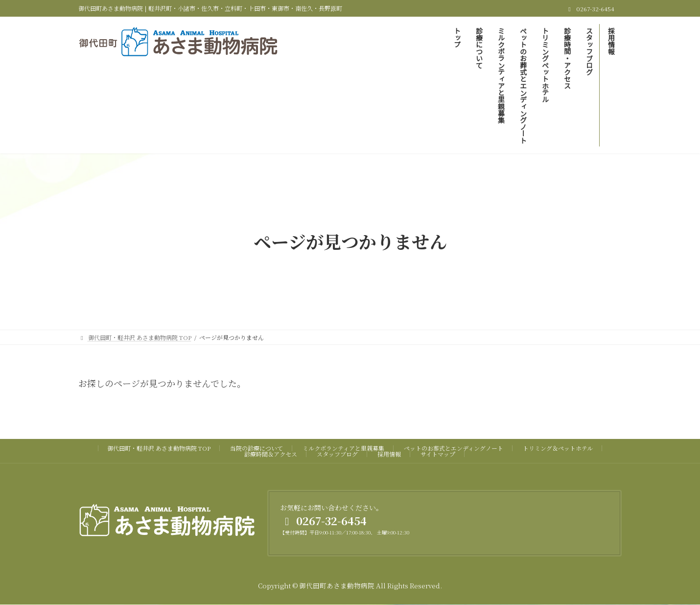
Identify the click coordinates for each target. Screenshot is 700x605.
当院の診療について (257, 448)
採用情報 (389, 454)
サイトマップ (438, 454)
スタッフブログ (337, 454)
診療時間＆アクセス (271, 454)
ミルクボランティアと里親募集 (343, 448)
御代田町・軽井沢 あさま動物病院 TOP (159, 448)
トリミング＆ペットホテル (558, 448)
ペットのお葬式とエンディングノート (454, 448)
